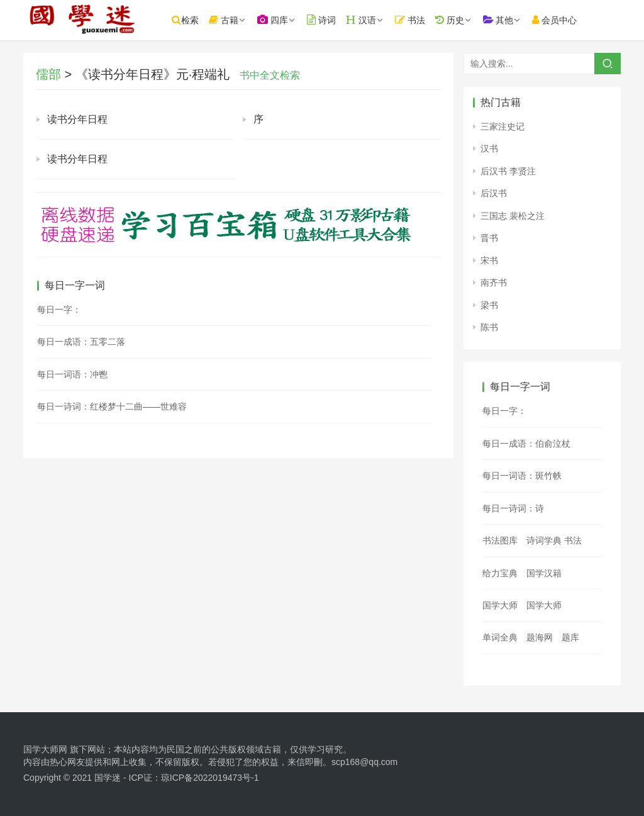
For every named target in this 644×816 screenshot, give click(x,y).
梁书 (489, 305)
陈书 (489, 327)
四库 (281, 20)
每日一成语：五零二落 (81, 342)
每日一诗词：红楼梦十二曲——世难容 (112, 406)
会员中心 (563, 20)
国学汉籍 (544, 573)
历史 (457, 20)
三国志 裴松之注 (513, 216)
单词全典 (500, 637)
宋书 (489, 260)
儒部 (48, 74)
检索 (193, 20)
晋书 (489, 238)
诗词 (330, 20)
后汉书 (494, 193)
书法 (418, 20)
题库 (570, 637)
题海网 (540, 637)
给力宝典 (500, 573)
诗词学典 (544, 540)
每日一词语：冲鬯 (72, 374)
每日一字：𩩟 (504, 411)
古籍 (232, 20)
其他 (506, 20)
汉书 (489, 148)
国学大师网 (45, 749)
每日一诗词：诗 (513, 508)
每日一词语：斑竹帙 (522, 476)
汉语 (369, 20)
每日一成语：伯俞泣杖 (526, 444)
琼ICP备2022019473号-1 (210, 778)
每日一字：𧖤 (59, 310)
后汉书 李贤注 (508, 171)
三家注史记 (502, 126)
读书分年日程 (77, 119)
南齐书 (494, 282)
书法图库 (500, 540)
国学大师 (500, 605)
